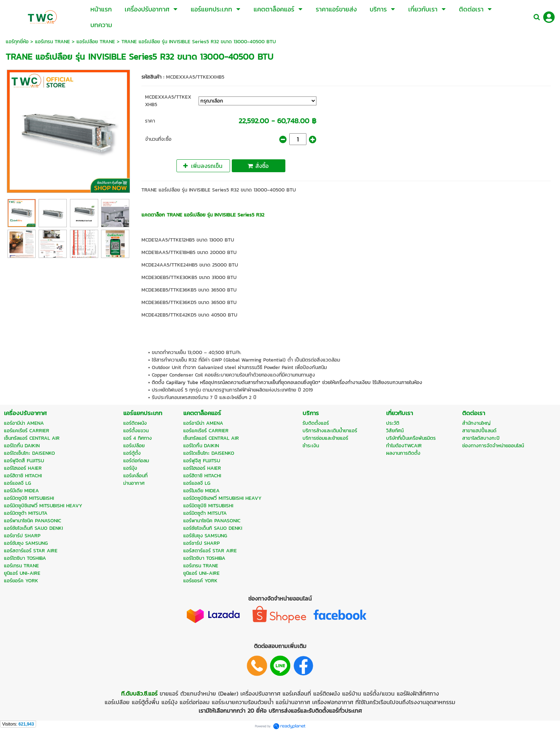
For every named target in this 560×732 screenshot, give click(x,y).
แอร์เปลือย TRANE (96, 42)
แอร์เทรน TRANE (52, 42)
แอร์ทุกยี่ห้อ (17, 42)
